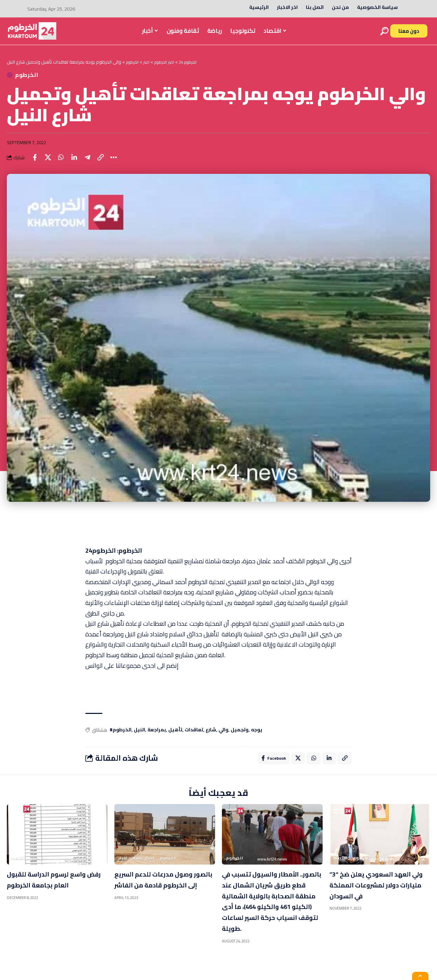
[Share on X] (50, 163)
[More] (124, 163)
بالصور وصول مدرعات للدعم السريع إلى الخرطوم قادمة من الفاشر (161, 892)
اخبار (123, 866)
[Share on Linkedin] (80, 163)
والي (223, 736)
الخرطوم (40, 77)
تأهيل (175, 736)
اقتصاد (18, 866)
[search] (384, 31)
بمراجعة (157, 736)
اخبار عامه (143, 866)
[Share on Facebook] (36, 163)
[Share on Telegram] (94, 163)
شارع (211, 736)
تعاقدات (194, 736)
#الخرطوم (121, 736)
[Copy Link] (109, 163)
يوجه (257, 736)
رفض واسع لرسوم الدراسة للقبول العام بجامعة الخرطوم (52, 892)
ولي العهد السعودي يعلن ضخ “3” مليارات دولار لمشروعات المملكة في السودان (374, 898)
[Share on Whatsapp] (65, 163)
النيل (139, 736)
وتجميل (240, 736)
